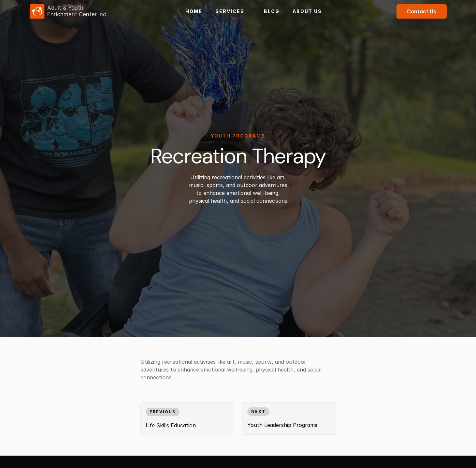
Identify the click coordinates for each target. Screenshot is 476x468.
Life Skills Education (171, 425)
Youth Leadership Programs (282, 425)
